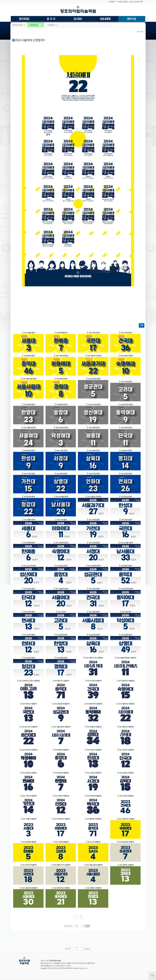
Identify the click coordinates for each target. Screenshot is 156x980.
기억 (66, 949)
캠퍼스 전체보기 (135, 2)
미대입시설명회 (122, 2)
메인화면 (112, 2)
